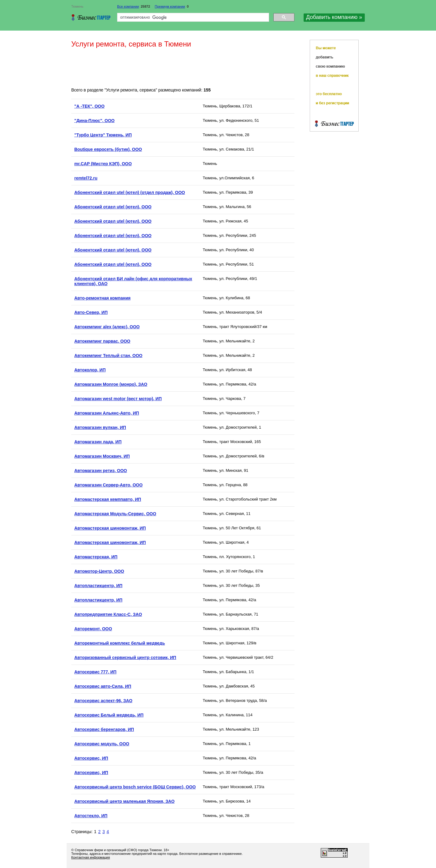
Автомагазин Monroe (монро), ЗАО (111, 384)
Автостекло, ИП (91, 816)
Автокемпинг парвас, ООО (102, 341)
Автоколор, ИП (90, 370)
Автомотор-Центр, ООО (99, 571)
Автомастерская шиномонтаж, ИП (110, 528)
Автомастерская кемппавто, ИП (108, 499)
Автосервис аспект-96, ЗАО (103, 701)
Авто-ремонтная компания (102, 298)
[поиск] (192, 17)
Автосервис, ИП (91, 758)
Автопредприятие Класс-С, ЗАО (108, 614)
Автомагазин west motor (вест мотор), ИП (118, 399)
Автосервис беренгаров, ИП (104, 729)
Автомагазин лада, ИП (98, 442)
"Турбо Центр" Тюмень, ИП (103, 135)
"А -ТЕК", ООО (89, 106)
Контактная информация (91, 857)
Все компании (128, 6)
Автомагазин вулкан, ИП (100, 427)
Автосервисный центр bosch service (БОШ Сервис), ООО (135, 787)
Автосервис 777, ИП (95, 672)
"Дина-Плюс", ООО (94, 121)
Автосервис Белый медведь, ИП (109, 715)
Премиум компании (170, 6)
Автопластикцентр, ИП (98, 586)
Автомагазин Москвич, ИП (102, 456)
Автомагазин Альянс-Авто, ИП (107, 413)
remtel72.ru (86, 178)
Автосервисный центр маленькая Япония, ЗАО (124, 801)
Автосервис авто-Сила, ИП (103, 686)
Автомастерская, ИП (96, 557)
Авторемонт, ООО (93, 629)
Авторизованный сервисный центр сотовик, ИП (125, 658)
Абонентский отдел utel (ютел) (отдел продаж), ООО (130, 192)
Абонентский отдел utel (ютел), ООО (113, 207)
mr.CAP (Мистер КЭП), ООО (103, 164)
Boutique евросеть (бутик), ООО (108, 149)
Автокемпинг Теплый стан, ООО (108, 356)
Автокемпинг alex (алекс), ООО (107, 327)
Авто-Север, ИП (91, 312)
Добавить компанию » (334, 17)
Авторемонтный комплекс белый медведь (120, 643)
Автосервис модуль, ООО (102, 744)
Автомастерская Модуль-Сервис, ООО (115, 514)
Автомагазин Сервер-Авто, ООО (108, 485)
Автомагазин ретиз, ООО (101, 471)
